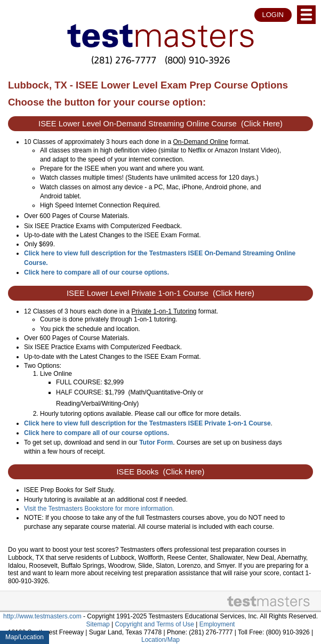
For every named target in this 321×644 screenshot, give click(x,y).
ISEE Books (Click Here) (161, 472)
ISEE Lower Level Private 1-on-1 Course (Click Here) (160, 293)
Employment (217, 624)
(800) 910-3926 (197, 60)
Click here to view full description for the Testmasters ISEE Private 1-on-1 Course (147, 423)
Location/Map (160, 640)
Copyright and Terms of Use (154, 624)
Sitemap (98, 624)
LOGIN (273, 15)
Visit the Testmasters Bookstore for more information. (99, 509)
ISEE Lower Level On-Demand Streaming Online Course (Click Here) (160, 124)
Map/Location (25, 637)
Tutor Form (156, 442)
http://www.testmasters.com (42, 616)
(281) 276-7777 (124, 60)
